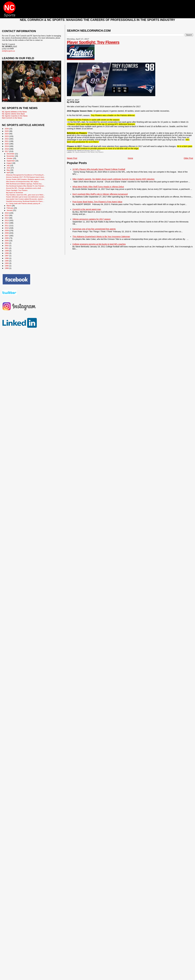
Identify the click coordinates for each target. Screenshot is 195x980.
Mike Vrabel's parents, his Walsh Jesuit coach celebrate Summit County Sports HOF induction (113, 179)
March (9, 206)
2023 (7, 136)
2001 (7, 248)
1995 (7, 261)
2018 (7, 149)
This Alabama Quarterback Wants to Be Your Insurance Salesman (101, 237)
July (8, 165)
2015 (7, 215)
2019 (7, 146)
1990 (7, 266)
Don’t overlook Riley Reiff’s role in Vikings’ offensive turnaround (100, 194)
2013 (7, 220)
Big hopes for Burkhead (14, 193)
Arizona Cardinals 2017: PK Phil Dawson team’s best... (26, 177)
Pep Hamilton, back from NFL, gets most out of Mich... (25, 195)
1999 (7, 251)
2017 (7, 151)
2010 (7, 228)
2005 (7, 241)
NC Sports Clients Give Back (13, 114)
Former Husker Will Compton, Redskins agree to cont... (26, 179)
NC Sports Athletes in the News (83, 152)
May (8, 170)
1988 (7, 268)
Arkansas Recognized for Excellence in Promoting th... (25, 175)
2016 (7, 213)
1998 (7, 253)
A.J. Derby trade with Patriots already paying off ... (24, 203)
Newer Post (72, 158)
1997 (7, 256)
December (11, 154)
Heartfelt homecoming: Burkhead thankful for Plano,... (25, 201)
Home (130, 158)
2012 (7, 223)
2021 (7, 141)
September (11, 161)
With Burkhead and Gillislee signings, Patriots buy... (24, 184)
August (9, 163)
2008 (7, 233)
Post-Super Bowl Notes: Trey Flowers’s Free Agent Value (97, 202)
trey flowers (99, 152)
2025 (7, 131)
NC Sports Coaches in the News (15, 116)
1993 (7, 263)
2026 (7, 129)
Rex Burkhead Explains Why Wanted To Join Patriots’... (26, 186)
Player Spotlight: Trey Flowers (93, 42)
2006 (7, 238)
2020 (7, 144)
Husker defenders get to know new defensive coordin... (26, 197)
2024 (7, 134)
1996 (7, 258)
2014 (7, 218)
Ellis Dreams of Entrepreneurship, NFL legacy (22, 181)
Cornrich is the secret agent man (87, 209)
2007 (7, 236)
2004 (7, 243)
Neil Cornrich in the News (12, 118)
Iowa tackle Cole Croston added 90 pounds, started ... (25, 199)
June (9, 168)
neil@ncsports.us (8, 51)
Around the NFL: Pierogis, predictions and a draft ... (24, 188)
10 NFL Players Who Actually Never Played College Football (99, 169)
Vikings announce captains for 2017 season (91, 219)
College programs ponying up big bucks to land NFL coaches (99, 244)
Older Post (188, 158)
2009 (7, 230)
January (10, 210)
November (11, 156)
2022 (7, 139)
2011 (7, 226)
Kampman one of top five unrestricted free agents (94, 229)
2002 (7, 246)
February (10, 208)
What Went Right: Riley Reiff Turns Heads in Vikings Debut (98, 187)
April (8, 173)
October (10, 158)
